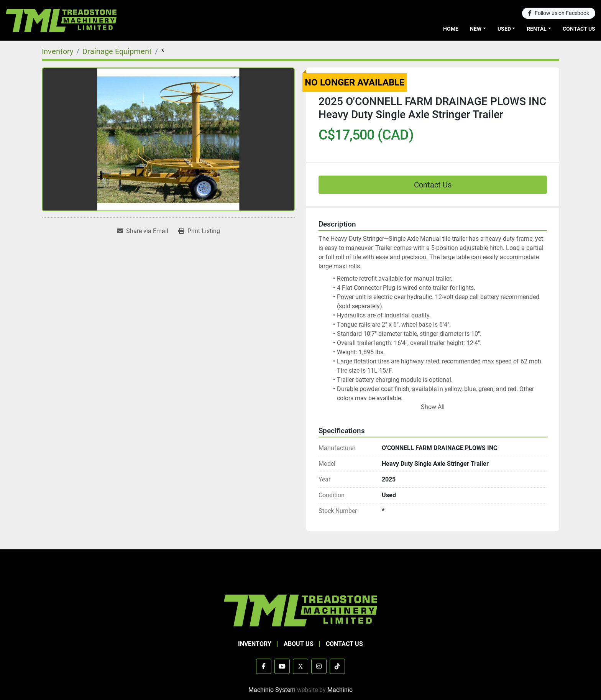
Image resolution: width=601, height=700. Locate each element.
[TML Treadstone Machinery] (300, 610)
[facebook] (559, 13)
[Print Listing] (199, 231)
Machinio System (272, 690)
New (476, 29)
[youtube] (282, 666)
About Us (299, 644)
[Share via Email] (143, 231)
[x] (300, 666)
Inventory (255, 644)
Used (504, 29)
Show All (433, 407)
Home (451, 29)
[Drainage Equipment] (117, 51)
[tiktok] (337, 666)
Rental (537, 29)
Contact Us (579, 29)
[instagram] (319, 666)
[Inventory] (57, 51)
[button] (478, 29)
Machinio (340, 690)
